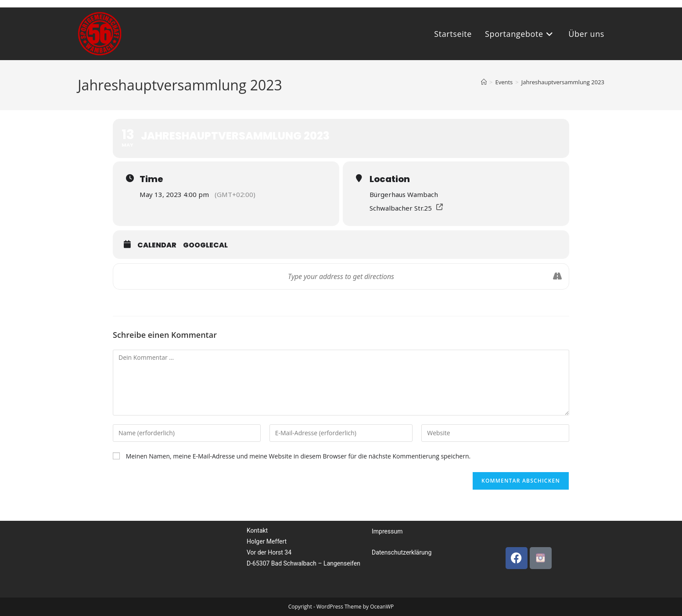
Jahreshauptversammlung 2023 (563, 82)
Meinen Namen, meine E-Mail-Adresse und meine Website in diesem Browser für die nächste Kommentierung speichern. (298, 456)
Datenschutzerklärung (402, 552)
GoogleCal (205, 245)
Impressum (387, 531)
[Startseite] (484, 82)
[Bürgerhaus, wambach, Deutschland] (167, 559)
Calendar (157, 245)
